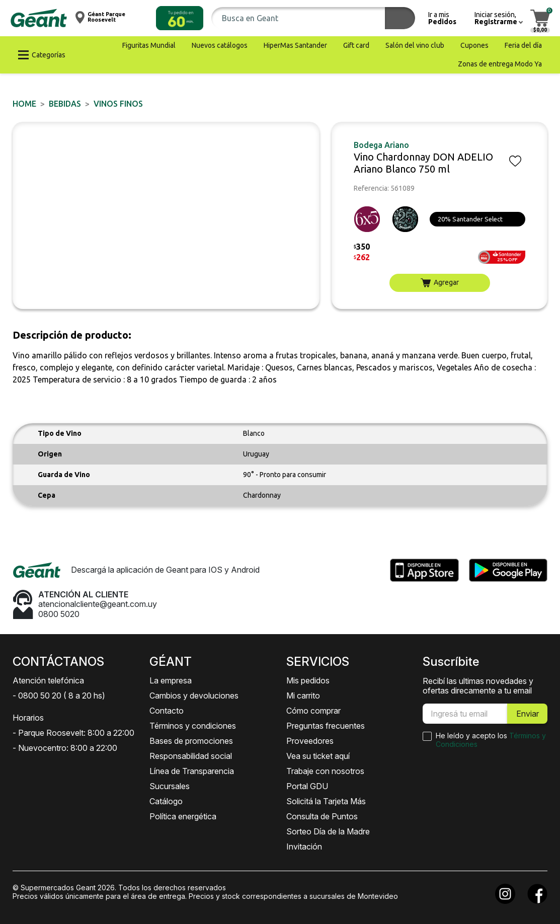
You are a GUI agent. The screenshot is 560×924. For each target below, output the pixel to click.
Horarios (28, 718)
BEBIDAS (65, 104)
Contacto (167, 711)
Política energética (183, 816)
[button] (180, 18)
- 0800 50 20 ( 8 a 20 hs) (59, 696)
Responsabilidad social (191, 756)
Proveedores (310, 741)
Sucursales (170, 786)
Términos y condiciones (193, 726)
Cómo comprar (313, 711)
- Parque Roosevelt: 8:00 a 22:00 (73, 733)
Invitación (304, 846)
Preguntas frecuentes (326, 726)
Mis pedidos (308, 680)
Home (24, 104)
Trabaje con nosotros (325, 771)
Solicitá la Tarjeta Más (326, 801)
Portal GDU (307, 786)
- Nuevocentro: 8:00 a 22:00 (65, 748)
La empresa (171, 680)
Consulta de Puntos (322, 816)
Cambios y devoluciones (194, 696)
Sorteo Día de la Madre (328, 831)
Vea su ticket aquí (318, 756)
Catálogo (166, 801)
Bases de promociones (191, 741)
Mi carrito (303, 696)
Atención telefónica (48, 680)
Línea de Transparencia (192, 771)
